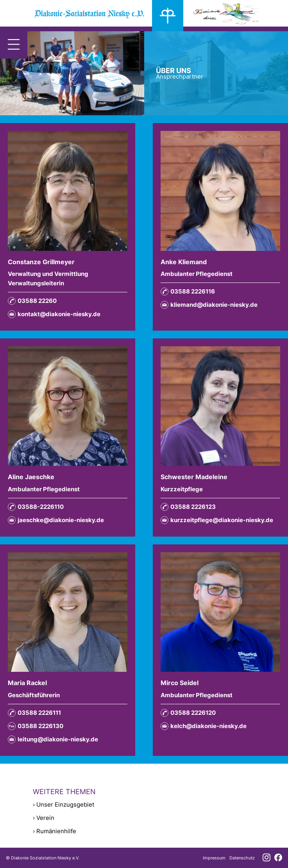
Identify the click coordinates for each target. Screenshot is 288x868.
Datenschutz (242, 858)
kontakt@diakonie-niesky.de (54, 314)
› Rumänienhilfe (55, 831)
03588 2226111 (34, 713)
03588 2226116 (188, 292)
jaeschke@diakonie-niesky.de (56, 520)
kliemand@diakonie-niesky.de (209, 305)
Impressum (214, 858)
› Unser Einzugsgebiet (64, 804)
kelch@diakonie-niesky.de (204, 726)
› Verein (44, 818)
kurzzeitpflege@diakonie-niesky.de (217, 520)
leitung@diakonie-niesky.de (53, 739)
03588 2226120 (188, 713)
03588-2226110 (36, 507)
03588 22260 (32, 301)
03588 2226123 (188, 507)
